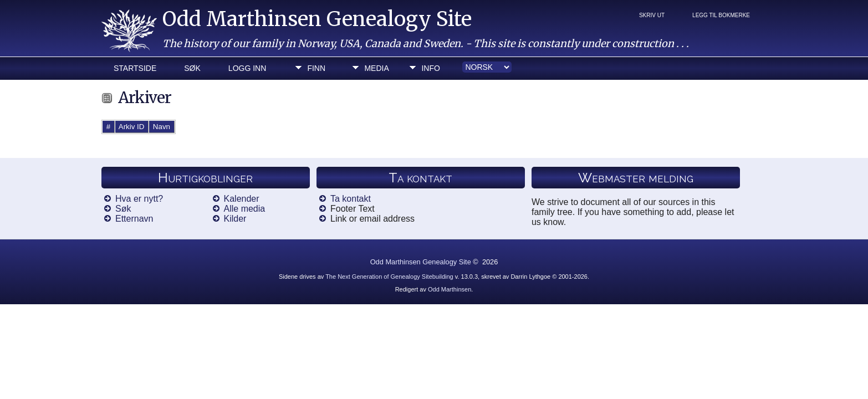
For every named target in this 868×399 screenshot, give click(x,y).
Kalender (242, 199)
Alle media (245, 209)
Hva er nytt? (139, 199)
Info (430, 68)
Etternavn (134, 219)
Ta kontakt (351, 199)
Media (376, 68)
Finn (316, 68)
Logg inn (247, 68)
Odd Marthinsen (450, 289)
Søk (192, 68)
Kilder (235, 219)
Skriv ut (652, 15)
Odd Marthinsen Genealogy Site (317, 19)
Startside (135, 68)
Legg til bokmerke (721, 15)
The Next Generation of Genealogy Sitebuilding (389, 277)
